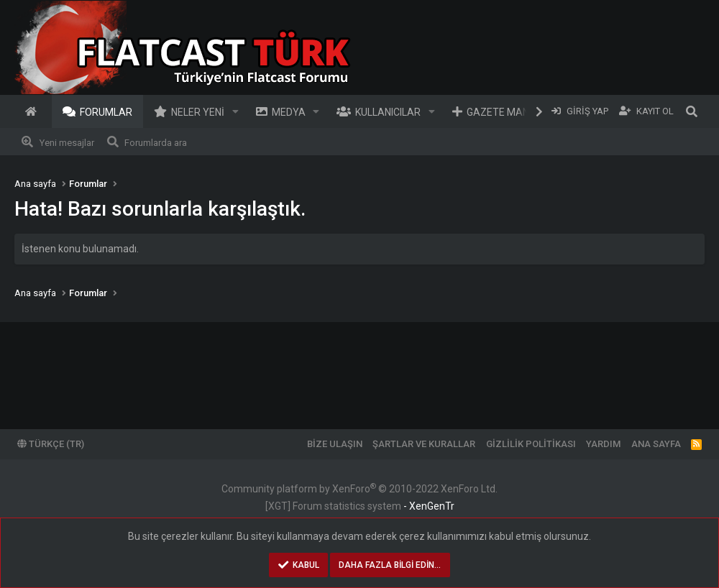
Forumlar (106, 112)
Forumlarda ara (156, 143)
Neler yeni (198, 112)
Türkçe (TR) (51, 444)
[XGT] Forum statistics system (360, 506)
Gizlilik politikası (531, 444)
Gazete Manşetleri (517, 112)
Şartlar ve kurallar (424, 444)
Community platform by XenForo (359, 489)
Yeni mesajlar (67, 143)
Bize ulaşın (335, 444)
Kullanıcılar (388, 112)
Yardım (603, 444)
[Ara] (692, 111)
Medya (289, 112)
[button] (235, 111)
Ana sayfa (33, 111)
